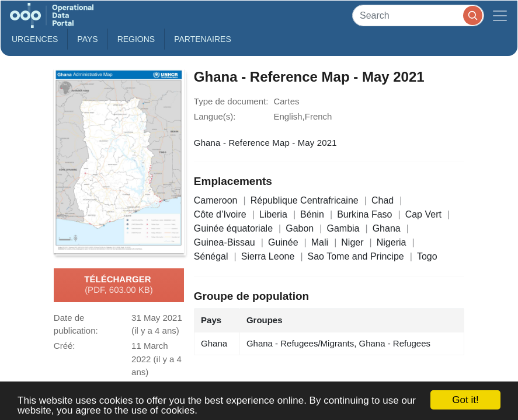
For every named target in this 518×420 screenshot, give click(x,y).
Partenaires (203, 39)
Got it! (465, 400)
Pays (87, 39)
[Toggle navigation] (500, 15)
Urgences (35, 39)
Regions (136, 39)
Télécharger (119, 285)
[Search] (418, 15)
